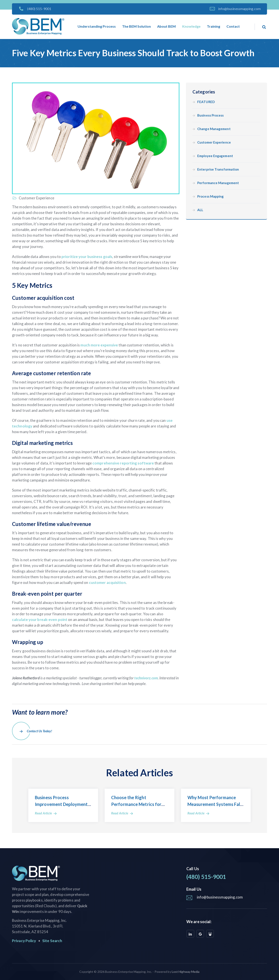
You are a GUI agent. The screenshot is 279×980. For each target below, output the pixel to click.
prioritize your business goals (87, 257)
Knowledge (191, 26)
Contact (233, 26)
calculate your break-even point (40, 620)
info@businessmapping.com (239, 9)
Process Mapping (211, 196)
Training (214, 26)
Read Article (43, 813)
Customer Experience (36, 198)
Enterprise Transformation (218, 169)
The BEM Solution (136, 26)
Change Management (214, 129)
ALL (200, 210)
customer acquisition (107, 582)
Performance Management (218, 183)
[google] (200, 934)
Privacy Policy (24, 941)
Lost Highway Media (186, 972)
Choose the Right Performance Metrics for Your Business (136, 804)
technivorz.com (146, 678)
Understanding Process (97, 26)
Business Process (211, 115)
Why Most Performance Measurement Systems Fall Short (214, 804)
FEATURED (206, 102)
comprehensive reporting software (123, 463)
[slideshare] (210, 934)
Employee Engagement (215, 156)
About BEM (166, 26)
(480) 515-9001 (39, 9)
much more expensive (99, 345)
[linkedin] (190, 934)
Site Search (52, 941)
